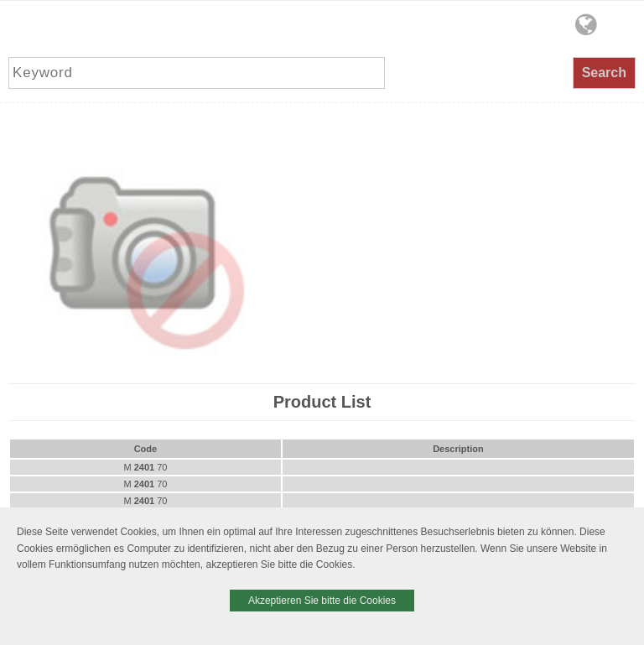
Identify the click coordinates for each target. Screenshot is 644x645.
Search (604, 73)
